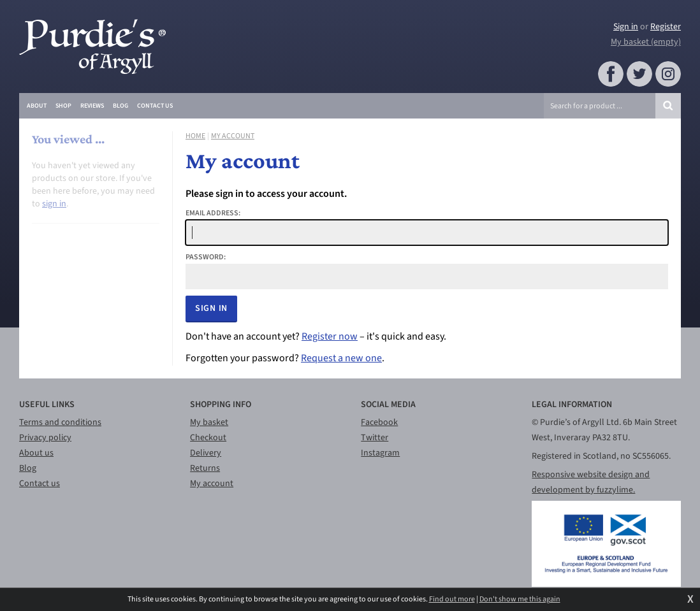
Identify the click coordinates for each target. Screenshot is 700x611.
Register (666, 27)
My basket (209, 422)
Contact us (40, 484)
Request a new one (341, 358)
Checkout (208, 438)
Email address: (213, 213)
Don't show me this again (520, 600)
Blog (28, 468)
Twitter (375, 438)
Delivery (206, 453)
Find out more (452, 600)
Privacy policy (45, 438)
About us (36, 453)
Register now (330, 336)
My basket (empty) (646, 42)
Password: (206, 257)
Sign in (626, 27)
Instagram (380, 453)
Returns (205, 468)
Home (195, 136)
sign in (54, 204)
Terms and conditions (60, 422)
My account (233, 136)
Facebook (379, 422)
